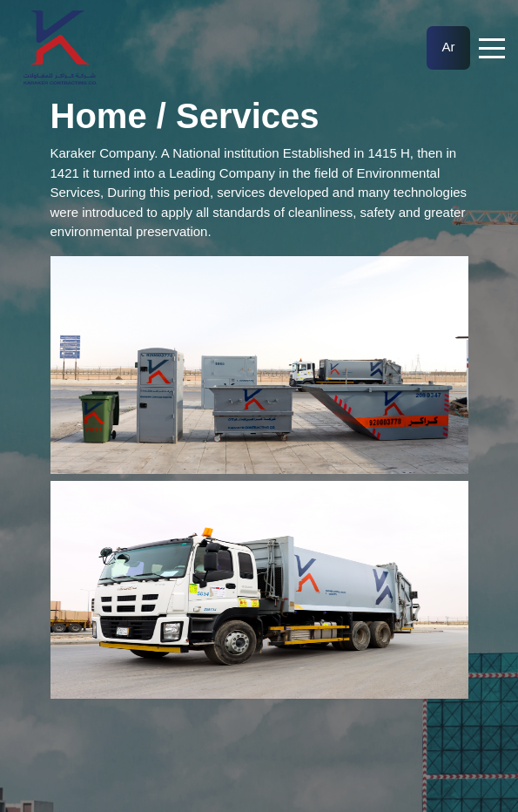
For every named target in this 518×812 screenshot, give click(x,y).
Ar (449, 47)
